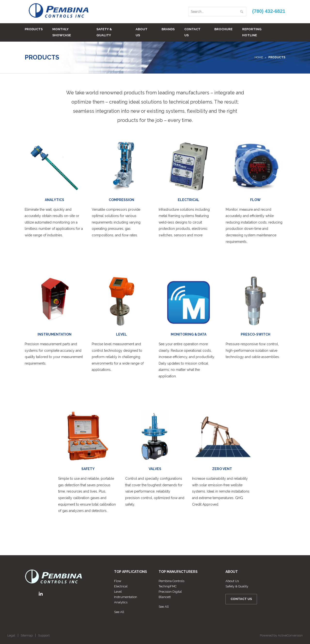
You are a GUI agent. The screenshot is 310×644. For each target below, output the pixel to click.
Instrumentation (126, 597)
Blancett (165, 597)
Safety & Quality (104, 32)
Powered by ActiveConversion (281, 635)
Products (34, 29)
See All (119, 612)
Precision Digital (170, 592)
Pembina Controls (171, 581)
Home (259, 57)
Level (118, 592)
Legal (11, 635)
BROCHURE (223, 29)
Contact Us (192, 32)
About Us (142, 32)
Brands (168, 29)
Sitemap (27, 635)
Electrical (121, 586)
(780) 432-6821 (269, 11)
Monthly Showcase (62, 32)
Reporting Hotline (252, 32)
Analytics (121, 602)
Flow (118, 581)
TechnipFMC (168, 586)
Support (44, 635)
